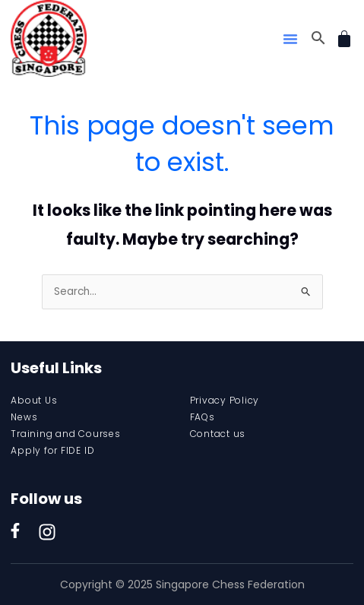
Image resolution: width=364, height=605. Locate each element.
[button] (290, 39)
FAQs (203, 417)
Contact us (218, 434)
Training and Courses (65, 434)
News (24, 417)
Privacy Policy (225, 400)
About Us (34, 400)
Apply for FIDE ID (52, 450)
